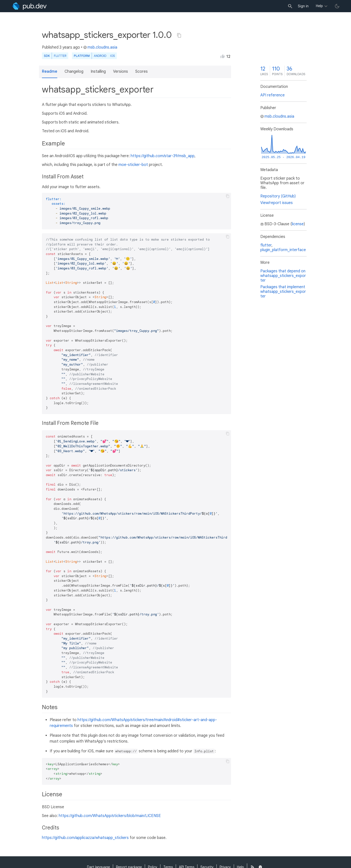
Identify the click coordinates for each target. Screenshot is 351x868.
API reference (273, 95)
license (298, 224)
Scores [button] (141, 71)
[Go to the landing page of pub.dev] (29, 6)
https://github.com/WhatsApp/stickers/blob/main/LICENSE (110, 816)
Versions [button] (121, 71)
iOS (112, 56)
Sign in (303, 6)
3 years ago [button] (70, 47)
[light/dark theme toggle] (337, 6)
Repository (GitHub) (278, 196)
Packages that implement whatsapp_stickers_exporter (283, 292)
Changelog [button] (74, 71)
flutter (266, 245)
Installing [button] (98, 71)
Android (100, 56)
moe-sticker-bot (133, 165)
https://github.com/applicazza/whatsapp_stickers (85, 838)
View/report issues (277, 203)
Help (319, 6)
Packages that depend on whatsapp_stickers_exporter (283, 276)
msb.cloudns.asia (100, 47)
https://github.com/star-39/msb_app (163, 156)
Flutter (60, 56)
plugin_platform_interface (283, 250)
